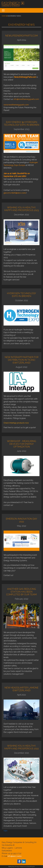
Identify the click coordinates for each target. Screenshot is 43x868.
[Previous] (4, 831)
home (4, 16)
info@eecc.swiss (15, 856)
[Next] (7, 831)
